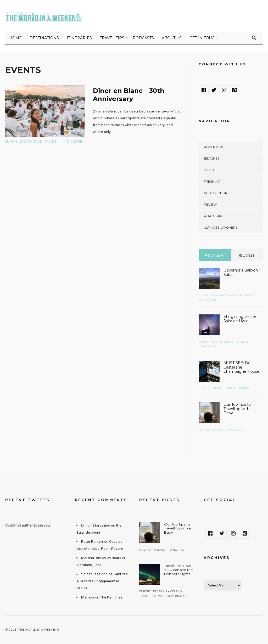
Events (26, 142)
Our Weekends (237, 388)
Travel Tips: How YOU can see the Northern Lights (178, 570)
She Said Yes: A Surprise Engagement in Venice (102, 581)
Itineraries (79, 38)
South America (223, 342)
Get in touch (203, 38)
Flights (204, 430)
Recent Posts (160, 500)
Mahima (88, 598)
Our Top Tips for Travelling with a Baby (238, 409)
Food (38, 142)
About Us (172, 38)
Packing (218, 430)
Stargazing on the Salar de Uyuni (240, 319)
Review (210, 205)
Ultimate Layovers (221, 228)
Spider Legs (91, 574)
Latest (247, 256)
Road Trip (213, 216)
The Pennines (111, 598)
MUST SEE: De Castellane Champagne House (241, 368)
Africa (223, 296)
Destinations (44, 38)
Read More (74, 142)
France (51, 142)
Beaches (212, 159)
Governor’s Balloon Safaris (241, 273)
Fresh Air (212, 182)
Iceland (176, 592)
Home (15, 38)
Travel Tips (112, 38)
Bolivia (204, 342)
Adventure (214, 147)
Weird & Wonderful (174, 596)
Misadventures (218, 193)
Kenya (234, 296)
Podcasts (143, 38)
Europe (11, 142)
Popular (215, 256)
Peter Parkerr (92, 542)
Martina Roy (91, 558)
